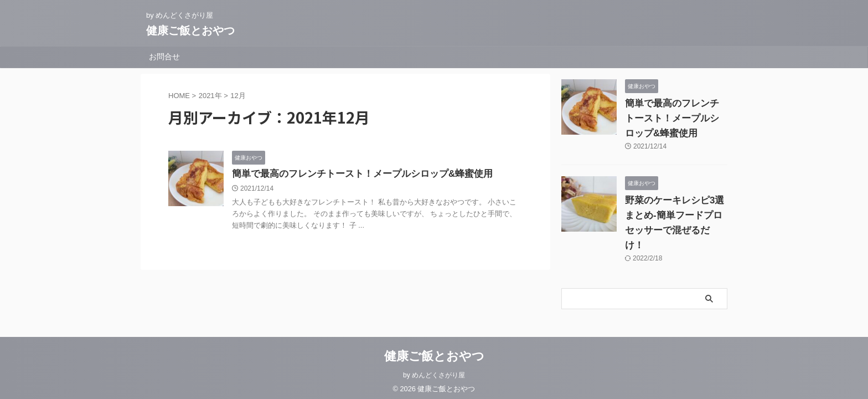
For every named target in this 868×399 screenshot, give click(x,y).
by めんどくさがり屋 (434, 369)
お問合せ (164, 57)
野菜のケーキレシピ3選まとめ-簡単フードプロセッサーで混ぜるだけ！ (676, 215)
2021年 (210, 96)
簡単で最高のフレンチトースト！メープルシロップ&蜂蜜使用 (355, 174)
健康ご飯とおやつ (190, 30)
